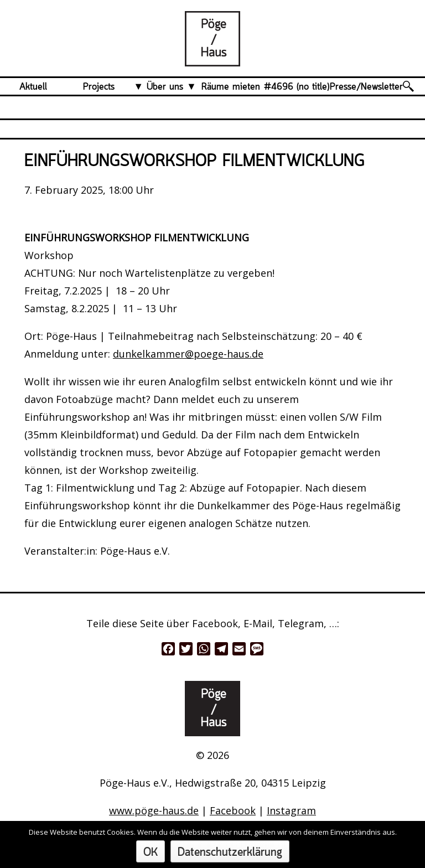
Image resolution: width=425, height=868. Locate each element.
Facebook (233, 810)
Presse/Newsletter (366, 87)
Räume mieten (231, 87)
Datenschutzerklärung (230, 853)
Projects (99, 87)
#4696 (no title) (297, 87)
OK (151, 853)
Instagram (291, 810)
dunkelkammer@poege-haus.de (188, 354)
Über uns (165, 87)
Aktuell (33, 87)
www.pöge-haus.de (154, 810)
